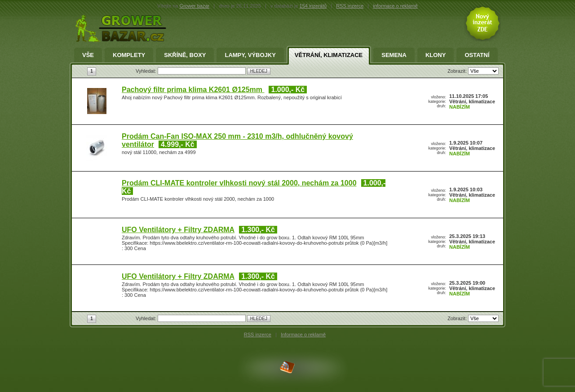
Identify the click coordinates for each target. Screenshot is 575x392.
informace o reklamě (395, 6)
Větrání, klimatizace (329, 55)
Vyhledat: (147, 71)
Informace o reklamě (303, 335)
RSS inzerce (350, 6)
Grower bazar (195, 6)
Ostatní (477, 55)
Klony (436, 55)
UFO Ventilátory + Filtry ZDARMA (178, 230)
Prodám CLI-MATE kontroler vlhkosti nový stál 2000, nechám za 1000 (239, 183)
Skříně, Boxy (185, 55)
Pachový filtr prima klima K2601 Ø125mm (193, 90)
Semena (394, 55)
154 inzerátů (313, 6)
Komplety (129, 55)
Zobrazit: (458, 71)
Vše (88, 55)
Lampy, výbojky (250, 55)
